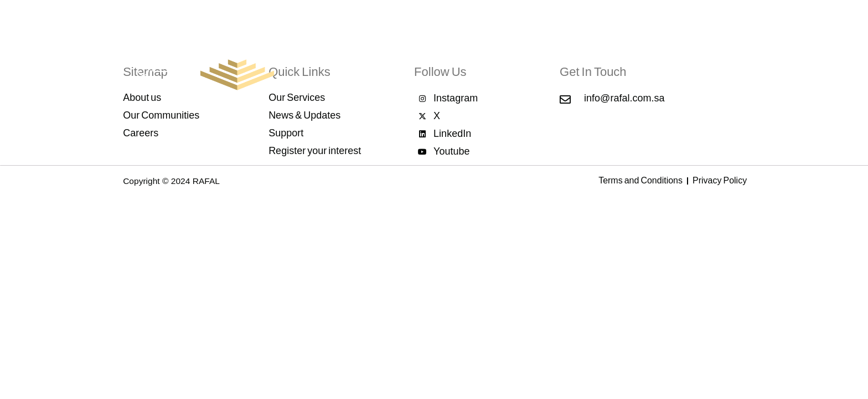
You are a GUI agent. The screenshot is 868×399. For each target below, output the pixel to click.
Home (337, 71)
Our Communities (520, 70)
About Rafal (384, 70)
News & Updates (601, 70)
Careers (663, 71)
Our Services (446, 70)
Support (707, 71)
